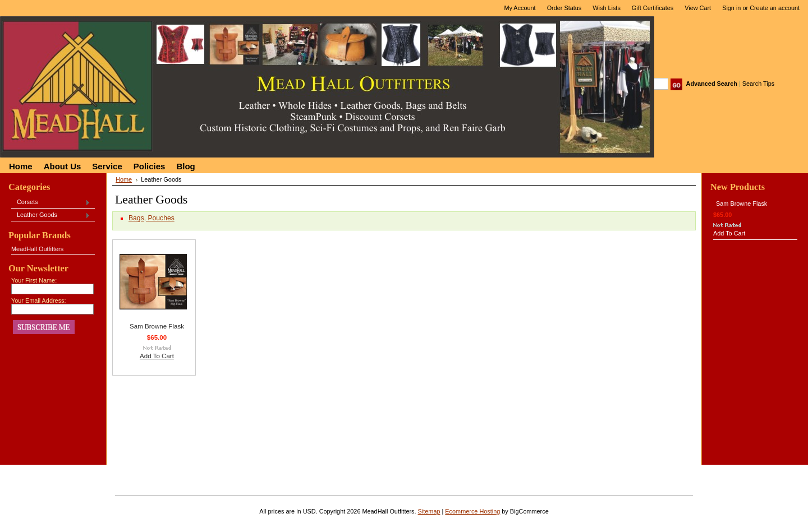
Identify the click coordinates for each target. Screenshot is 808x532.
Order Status (564, 8)
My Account (520, 8)
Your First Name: (34, 280)
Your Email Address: (39, 300)
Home (124, 179)
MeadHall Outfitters (37, 249)
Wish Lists (607, 8)
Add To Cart (157, 356)
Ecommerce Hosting (472, 511)
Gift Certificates (653, 8)
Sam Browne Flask (157, 326)
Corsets (51, 202)
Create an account (775, 8)
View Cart (698, 8)
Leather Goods (51, 215)
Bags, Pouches (151, 218)
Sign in (731, 8)
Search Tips (758, 84)
